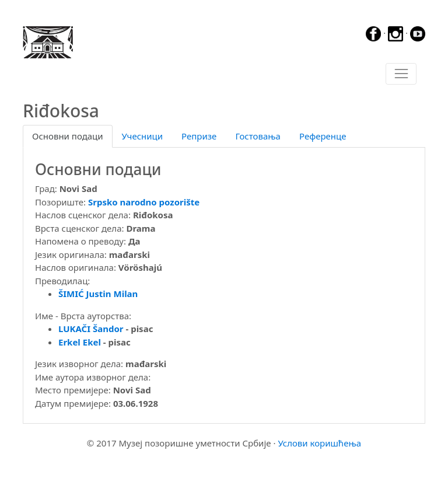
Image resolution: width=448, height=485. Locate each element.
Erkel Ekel (80, 342)
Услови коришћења (319, 443)
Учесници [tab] (142, 136)
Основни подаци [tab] (68, 136)
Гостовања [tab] (258, 136)
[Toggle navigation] (401, 74)
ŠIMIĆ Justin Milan (98, 294)
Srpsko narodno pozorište (144, 202)
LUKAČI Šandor (91, 329)
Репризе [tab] (199, 136)
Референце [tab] (323, 136)
